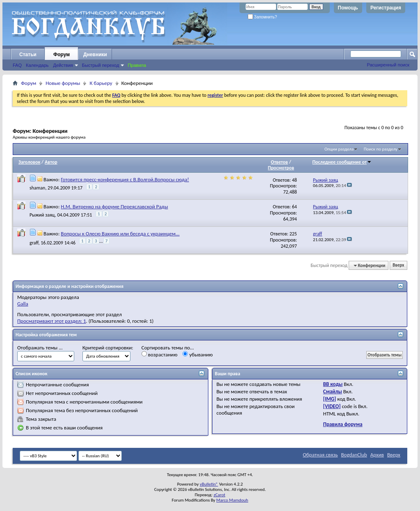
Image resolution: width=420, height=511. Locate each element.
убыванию (197, 354)
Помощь (348, 8)
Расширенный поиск (388, 65)
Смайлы (333, 391)
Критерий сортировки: (108, 348)
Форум (62, 55)
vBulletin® (209, 484)
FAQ (17, 65)
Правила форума (343, 424)
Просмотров (281, 168)
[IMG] (330, 399)
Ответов (279, 162)
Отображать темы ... (40, 348)
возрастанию (160, 354)
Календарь (37, 65)
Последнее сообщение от (342, 162)
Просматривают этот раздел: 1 (52, 321)
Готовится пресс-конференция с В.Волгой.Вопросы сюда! (125, 179)
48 (294, 180)
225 (293, 234)
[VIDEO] (332, 406)
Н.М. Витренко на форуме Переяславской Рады (114, 206)
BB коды (333, 384)
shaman (37, 188)
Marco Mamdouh (232, 500)
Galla (23, 304)
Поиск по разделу (381, 149)
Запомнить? (262, 17)
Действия (63, 65)
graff (34, 243)
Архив (377, 455)
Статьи (28, 55)
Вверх (398, 266)
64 (294, 207)
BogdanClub (354, 455)
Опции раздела (339, 149)
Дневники (95, 55)
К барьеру (101, 83)
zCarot (220, 495)
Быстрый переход (101, 65)
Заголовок (29, 162)
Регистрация (386, 8)
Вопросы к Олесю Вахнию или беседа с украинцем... (120, 234)
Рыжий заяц (42, 215)
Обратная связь (320, 455)
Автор (51, 162)
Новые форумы (63, 83)
